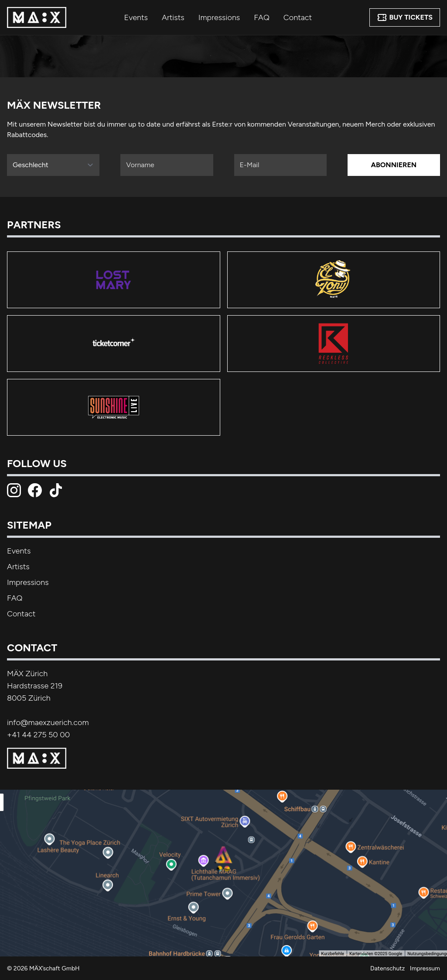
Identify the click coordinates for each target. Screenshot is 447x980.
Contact (298, 17)
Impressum (425, 968)
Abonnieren (394, 165)
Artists (173, 17)
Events (136, 17)
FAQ (262, 17)
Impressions (219, 17)
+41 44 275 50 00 (38, 735)
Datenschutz (387, 968)
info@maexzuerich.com (48, 722)
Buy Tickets (405, 17)
